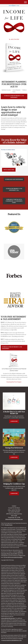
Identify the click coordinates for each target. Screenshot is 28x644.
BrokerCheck (9, 525)
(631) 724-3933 (14, 39)
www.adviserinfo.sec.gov (8, 618)
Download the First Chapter (14, 382)
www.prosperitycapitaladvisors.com (12, 640)
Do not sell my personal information (13, 557)
